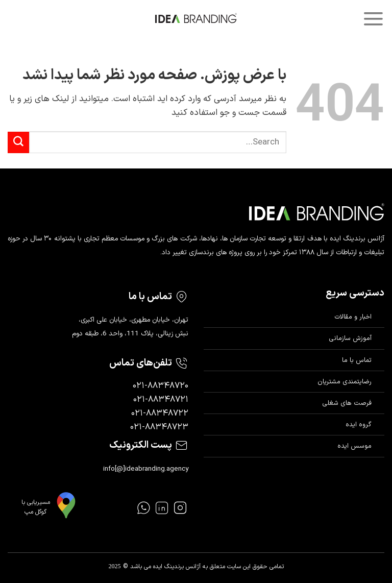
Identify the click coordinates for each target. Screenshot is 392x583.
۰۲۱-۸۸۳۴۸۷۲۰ (161, 386)
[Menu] (373, 19)
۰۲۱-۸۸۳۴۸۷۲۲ (160, 414)
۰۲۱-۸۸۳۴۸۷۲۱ (161, 400)
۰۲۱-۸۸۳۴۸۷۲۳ (159, 427)
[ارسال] (18, 142)
